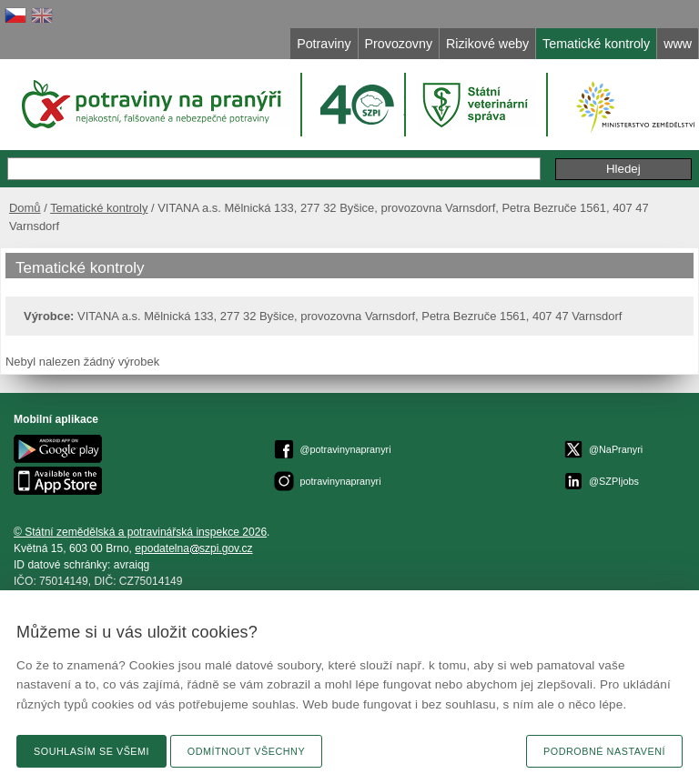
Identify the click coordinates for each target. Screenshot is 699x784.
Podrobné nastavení (604, 751)
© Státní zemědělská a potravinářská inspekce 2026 (140, 532)
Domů (25, 208)
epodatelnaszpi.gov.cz (193, 548)
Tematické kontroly (99, 208)
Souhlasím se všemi (91, 751)
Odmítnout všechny (246, 751)
